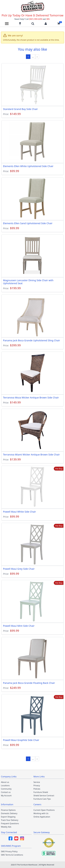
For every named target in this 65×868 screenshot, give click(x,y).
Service (37, 782)
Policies (37, 789)
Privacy (37, 785)
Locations (5, 785)
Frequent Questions (10, 823)
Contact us (6, 792)
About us (5, 782)
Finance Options (8, 810)
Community (6, 789)
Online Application (42, 817)
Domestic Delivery (9, 813)
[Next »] (37, 57)
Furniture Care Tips (42, 799)
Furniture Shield (41, 792)
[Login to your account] (46, 24)
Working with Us (41, 813)
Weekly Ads (6, 827)
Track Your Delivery (10, 820)
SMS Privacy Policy (9, 851)
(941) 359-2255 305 (39, 19)
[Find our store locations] (20, 24)
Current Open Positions (44, 810)
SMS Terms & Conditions (12, 855)
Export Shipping (8, 817)
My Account (6, 796)
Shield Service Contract (44, 796)
